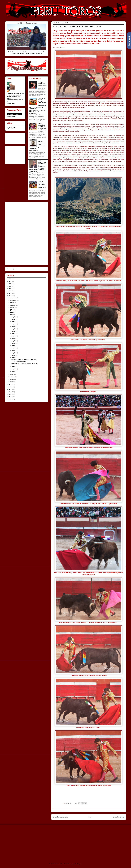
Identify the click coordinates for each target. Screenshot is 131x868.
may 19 (14, 336)
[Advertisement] (22, 842)
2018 (10, 296)
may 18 (14, 338)
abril (12, 374)
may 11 (14, 353)
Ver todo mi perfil (12, 103)
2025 (10, 279)
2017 (10, 385)
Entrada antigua (119, 817)
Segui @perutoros (12, 116)
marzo (12, 377)
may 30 (14, 317)
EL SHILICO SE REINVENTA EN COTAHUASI (24, 364)
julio (12, 310)
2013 (10, 394)
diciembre (13, 298)
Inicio (90, 817)
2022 (10, 286)
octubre (12, 303)
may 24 (14, 329)
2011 (10, 399)
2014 (10, 392)
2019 (10, 293)
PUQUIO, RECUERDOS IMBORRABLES (42, 84)
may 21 (14, 334)
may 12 (14, 350)
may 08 (14, 367)
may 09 (14, 358)
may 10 (14, 355)
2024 (10, 281)
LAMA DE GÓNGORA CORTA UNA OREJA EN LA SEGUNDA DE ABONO (42, 185)
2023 (10, 284)
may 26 (14, 324)
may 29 (14, 319)
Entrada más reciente (60, 817)
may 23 (14, 331)
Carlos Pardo (12, 91)
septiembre (13, 305)
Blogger (79, 864)
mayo (12, 315)
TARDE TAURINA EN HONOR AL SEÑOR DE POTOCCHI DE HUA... (24, 360)
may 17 (14, 341)
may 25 (14, 326)
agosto (12, 307)
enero (12, 382)
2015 (10, 389)
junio (12, 312)
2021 (10, 289)
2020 (10, 291)
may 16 (14, 343)
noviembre (13, 300)
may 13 (14, 348)
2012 (10, 397)
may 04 (14, 369)
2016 (10, 387)
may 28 (14, 322)
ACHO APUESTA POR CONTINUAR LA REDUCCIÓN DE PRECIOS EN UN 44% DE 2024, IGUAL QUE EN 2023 (38, 166)
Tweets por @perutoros (13, 269)
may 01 (14, 371)
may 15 (14, 346)
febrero (12, 379)
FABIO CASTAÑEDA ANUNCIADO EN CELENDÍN (42, 126)
